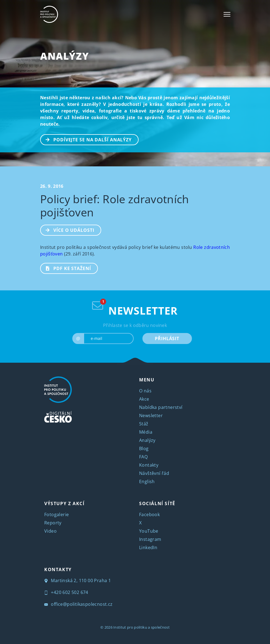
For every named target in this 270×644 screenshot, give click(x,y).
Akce (144, 399)
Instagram (150, 539)
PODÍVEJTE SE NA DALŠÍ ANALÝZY (86, 139)
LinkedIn (148, 547)
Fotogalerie (57, 514)
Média (146, 432)
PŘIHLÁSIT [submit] (167, 338)
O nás (145, 391)
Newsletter (151, 415)
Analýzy (64, 56)
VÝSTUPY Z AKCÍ (64, 503)
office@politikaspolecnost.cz (78, 604)
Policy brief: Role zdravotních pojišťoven (115, 206)
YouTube (149, 531)
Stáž (144, 424)
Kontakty (149, 465)
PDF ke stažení (66, 268)
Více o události (67, 230)
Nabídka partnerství (161, 407)
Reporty (53, 523)
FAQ (143, 457)
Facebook (149, 514)
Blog (144, 448)
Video (50, 531)
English (147, 481)
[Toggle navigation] (227, 14)
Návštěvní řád (154, 473)
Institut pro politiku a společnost (141, 627)
